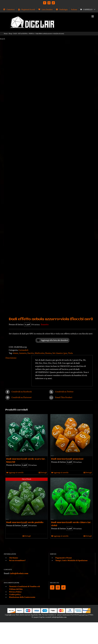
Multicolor (40, 353)
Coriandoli (23, 350)
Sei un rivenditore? (17, 561)
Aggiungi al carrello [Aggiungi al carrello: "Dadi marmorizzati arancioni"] (61, 473)
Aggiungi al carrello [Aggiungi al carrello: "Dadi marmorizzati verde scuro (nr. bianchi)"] (16, 473)
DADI (15, 34)
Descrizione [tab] (11, 358)
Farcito (31, 353)
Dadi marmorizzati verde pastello (25, 522)
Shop (10, 34)
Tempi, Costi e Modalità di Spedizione (71, 561)
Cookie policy (15, 595)
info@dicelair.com (19, 574)
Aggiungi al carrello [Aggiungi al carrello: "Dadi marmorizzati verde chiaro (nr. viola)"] (61, 536)
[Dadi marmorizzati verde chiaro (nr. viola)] (71, 499)
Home (6, 34)
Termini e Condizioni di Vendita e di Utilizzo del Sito (25, 588)
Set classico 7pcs (60, 353)
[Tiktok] (63, 587)
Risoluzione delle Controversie (22, 597)
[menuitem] (74, 10)
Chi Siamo (14, 558)
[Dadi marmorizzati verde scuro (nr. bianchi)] (27, 435)
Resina (48, 353)
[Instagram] (58, 587)
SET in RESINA (23, 34)
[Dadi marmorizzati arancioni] (71, 435)
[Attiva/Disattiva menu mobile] (93, 16)
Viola (70, 353)
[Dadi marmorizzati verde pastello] (27, 499)
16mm (15, 353)
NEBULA (32, 34)
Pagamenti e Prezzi (64, 558)
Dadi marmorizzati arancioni (67, 459)
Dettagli (44, 473)
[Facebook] (52, 587)
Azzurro (23, 353)
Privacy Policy (15, 592)
